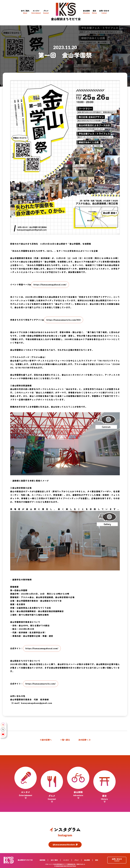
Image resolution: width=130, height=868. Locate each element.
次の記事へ (84, 740)
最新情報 (42, 860)
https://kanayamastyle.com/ (41, 684)
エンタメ (66, 860)
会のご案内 (54, 860)
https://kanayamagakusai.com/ (50, 285)
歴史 (97, 860)
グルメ (77, 860)
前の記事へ (46, 740)
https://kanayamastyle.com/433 (64, 320)
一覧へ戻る (65, 740)
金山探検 (87, 860)
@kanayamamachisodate (65, 845)
